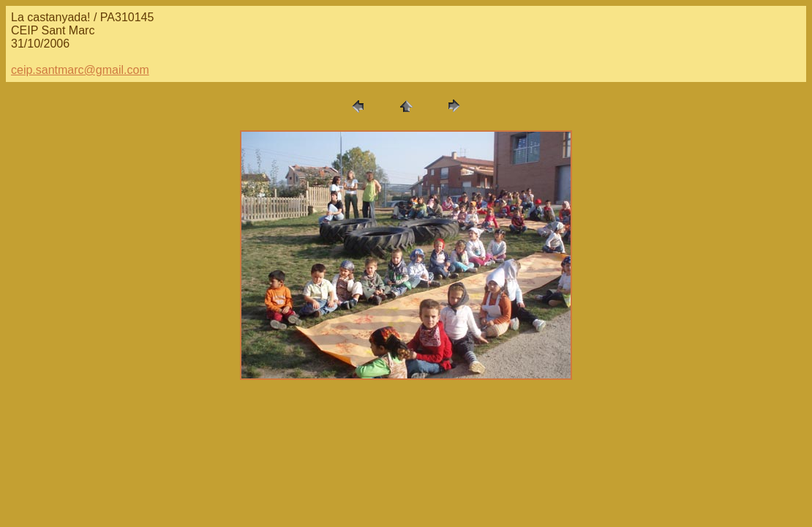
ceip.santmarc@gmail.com (80, 70)
